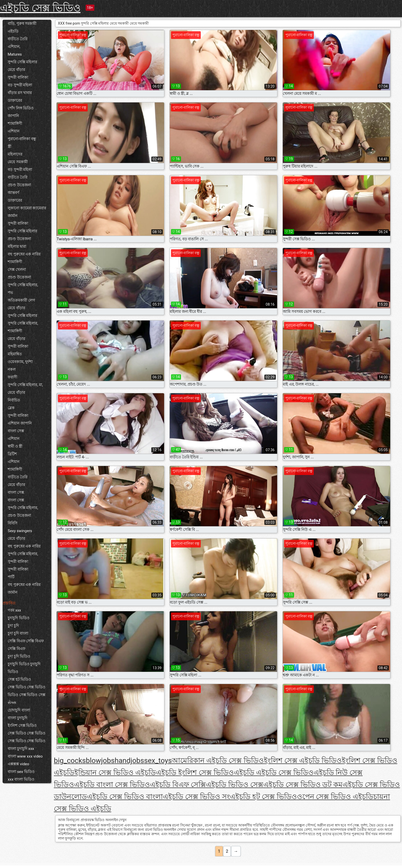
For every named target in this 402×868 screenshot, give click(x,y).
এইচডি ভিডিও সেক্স (235, 785)
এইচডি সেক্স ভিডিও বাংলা (125, 797)
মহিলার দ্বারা (17, 246)
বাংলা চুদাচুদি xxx (21, 749)
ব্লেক (11, 408)
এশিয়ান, (14, 47)
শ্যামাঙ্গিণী (15, 123)
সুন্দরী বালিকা (18, 77)
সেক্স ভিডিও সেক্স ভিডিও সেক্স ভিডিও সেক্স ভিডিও (27, 737)
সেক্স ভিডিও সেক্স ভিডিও (27, 687)
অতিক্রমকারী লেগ (21, 300)
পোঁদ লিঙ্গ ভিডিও (21, 108)
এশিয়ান (14, 131)
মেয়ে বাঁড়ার (16, 70)
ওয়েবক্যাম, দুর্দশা (20, 362)
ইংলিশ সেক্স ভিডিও (22, 726)
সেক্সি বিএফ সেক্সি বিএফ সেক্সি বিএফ (26, 645)
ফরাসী (12, 377)
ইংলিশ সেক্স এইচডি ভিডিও (303, 761)
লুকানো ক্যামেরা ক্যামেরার (27, 208)
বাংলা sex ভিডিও (21, 772)
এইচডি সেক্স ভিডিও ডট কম (303, 785)
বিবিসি (13, 523)
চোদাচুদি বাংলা (19, 710)
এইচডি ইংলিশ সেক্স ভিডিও (195, 773)
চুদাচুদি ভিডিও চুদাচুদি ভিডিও (24, 668)
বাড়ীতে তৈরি (18, 39)
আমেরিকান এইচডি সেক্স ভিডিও (218, 761)
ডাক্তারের (15, 100)
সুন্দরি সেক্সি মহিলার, (23, 285)
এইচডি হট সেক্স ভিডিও (263, 797)
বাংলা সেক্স (16, 431)
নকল (12, 369)
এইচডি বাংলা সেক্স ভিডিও (112, 785)
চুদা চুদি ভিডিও (19, 656)
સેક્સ (12, 702)
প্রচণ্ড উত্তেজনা (19, 185)
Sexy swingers (20, 531)
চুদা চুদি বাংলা (18, 633)
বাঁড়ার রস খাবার (20, 93)
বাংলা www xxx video (25, 756)
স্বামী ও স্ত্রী (15, 446)
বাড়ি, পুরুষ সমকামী (22, 24)
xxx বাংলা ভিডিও (21, 779)
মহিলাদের (15, 154)
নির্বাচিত (14, 400)
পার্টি (11, 577)
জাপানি (13, 116)
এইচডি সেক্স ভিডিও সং (196, 797)
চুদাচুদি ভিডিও (19, 618)
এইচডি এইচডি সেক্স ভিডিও (274, 773)
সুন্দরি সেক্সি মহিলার (22, 62)
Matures (15, 54)
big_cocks (70, 761)
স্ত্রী (9, 147)
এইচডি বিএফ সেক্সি (178, 785)
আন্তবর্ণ (13, 193)
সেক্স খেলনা (17, 270)
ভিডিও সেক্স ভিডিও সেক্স (27, 695)
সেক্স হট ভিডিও (19, 679)
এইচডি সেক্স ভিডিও (40, 8)
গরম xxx (14, 610)
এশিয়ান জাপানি (20, 423)
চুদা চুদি (13, 626)
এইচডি (13, 31)
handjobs (129, 761)
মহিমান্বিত (15, 354)
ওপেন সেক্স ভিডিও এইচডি (335, 797)
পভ (10, 293)
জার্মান (13, 216)
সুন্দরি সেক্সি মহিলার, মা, (25, 385)
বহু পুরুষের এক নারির (24, 254)
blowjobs (100, 761)
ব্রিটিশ (12, 454)
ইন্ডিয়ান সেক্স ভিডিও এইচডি (115, 773)
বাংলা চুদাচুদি (18, 718)
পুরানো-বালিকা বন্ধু (22, 139)
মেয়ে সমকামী (18, 162)
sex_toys (158, 761)
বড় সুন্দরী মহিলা (20, 85)
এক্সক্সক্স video (18, 764)
